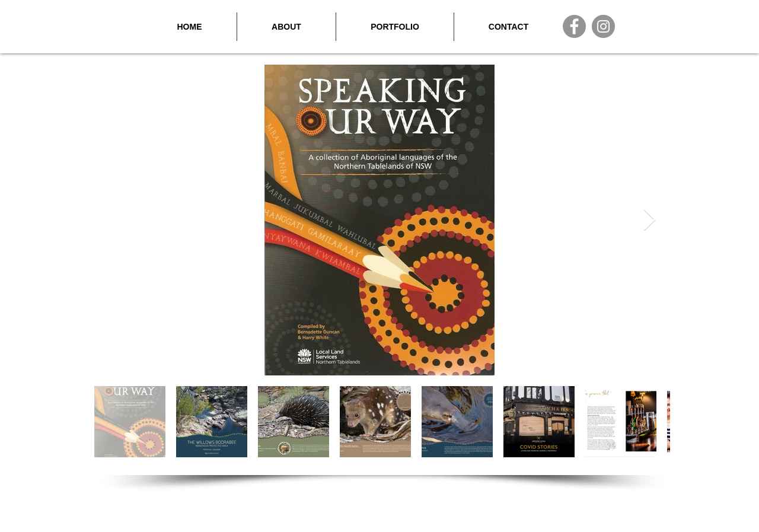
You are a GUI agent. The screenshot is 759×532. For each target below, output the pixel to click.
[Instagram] (603, 26)
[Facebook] (574, 26)
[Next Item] (650, 220)
